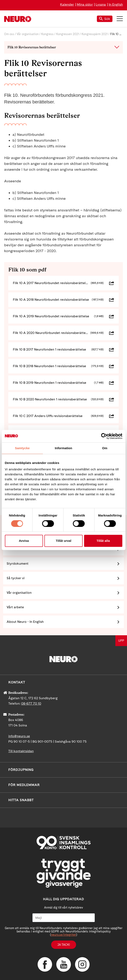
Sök (105, 19)
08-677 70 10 (31, 703)
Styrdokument (18, 564)
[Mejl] (64, 918)
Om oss (9, 34)
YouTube (64, 964)
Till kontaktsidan (21, 751)
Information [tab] (64, 448)
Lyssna (101, 4)
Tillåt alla (103, 541)
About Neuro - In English (25, 622)
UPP (121, 641)
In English (116, 4)
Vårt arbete (15, 607)
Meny (120, 19)
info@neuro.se (19, 736)
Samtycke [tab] (22, 448)
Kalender (67, 4)
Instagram (82, 964)
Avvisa (24, 541)
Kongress (47, 34)
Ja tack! (64, 945)
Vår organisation (28, 34)
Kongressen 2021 (68, 34)
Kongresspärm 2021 (95, 34)
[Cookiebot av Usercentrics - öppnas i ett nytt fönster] (104, 436)
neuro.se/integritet (63, 935)
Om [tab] (105, 448)
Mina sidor (85, 4)
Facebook (45, 964)
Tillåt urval (63, 541)
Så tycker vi (16, 578)
